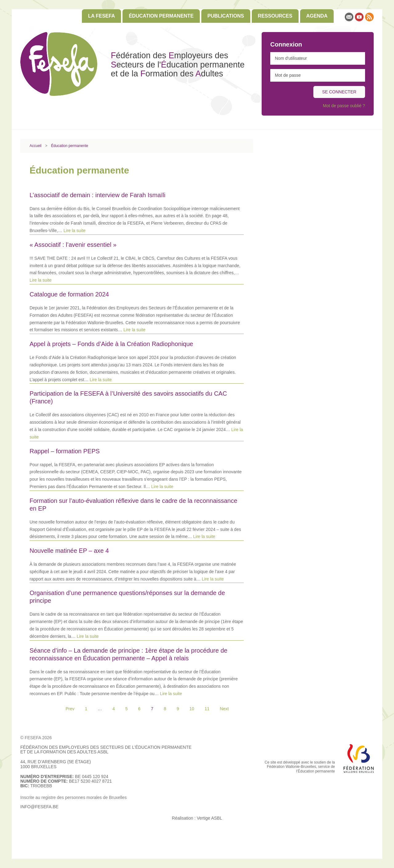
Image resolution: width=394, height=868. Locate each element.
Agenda (317, 16)
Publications (226, 16)
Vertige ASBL (209, 818)
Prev (70, 709)
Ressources (275, 16)
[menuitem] (101, 16)
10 (192, 709)
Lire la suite (74, 230)
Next (224, 709)
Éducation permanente (161, 16)
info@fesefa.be (39, 807)
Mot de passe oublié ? (344, 106)
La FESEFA (101, 16)
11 (207, 709)
